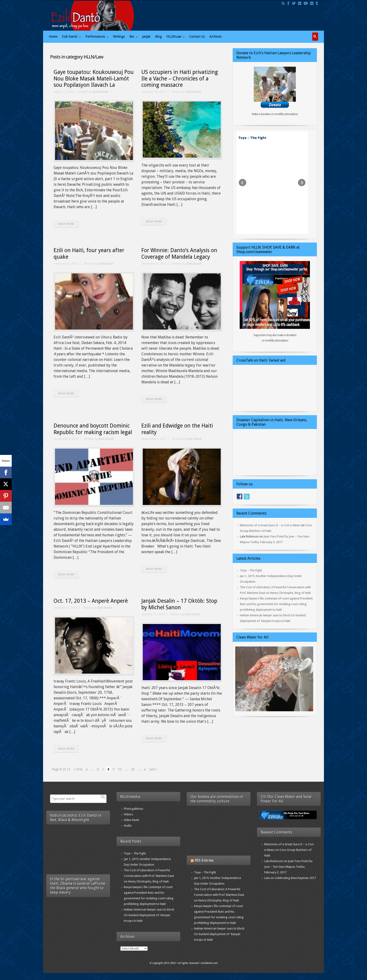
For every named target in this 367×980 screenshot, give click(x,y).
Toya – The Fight (252, 138)
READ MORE (66, 224)
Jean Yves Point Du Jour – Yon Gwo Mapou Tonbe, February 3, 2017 (288, 867)
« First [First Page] (78, 769)
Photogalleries (134, 809)
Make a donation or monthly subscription (275, 114)
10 (120, 769)
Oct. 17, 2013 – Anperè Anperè (91, 601)
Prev (242, 183)
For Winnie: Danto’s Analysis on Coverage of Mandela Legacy (179, 254)
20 (133, 769)
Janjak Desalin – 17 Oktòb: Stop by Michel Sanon (179, 604)
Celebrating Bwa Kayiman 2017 (295, 878)
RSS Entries (204, 860)
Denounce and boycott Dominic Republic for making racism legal (93, 429)
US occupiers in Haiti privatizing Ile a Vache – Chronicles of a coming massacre (180, 79)
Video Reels (132, 820)
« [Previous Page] (87, 769)
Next (302, 183)
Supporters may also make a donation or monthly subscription (275, 338)
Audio (128, 826)
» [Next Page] (145, 769)
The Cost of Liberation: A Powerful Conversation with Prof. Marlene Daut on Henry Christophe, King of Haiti (149, 876)
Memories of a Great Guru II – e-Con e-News (270, 525)
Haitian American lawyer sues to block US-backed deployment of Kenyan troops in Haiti (149, 915)
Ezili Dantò (100, 92)
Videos (128, 814)
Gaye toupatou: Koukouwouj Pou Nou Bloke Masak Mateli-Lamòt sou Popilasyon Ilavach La (94, 79)
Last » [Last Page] (153, 769)
